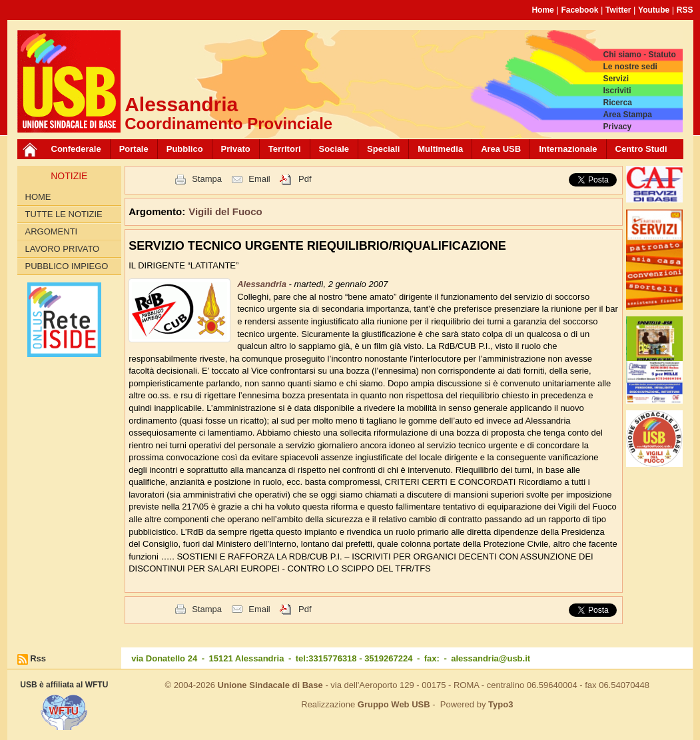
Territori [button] (285, 149)
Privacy (617, 127)
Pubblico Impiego (67, 266)
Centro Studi (641, 149)
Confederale (76, 149)
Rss (38, 658)
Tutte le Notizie (64, 214)
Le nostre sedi (630, 67)
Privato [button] (236, 149)
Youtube (654, 10)
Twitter (618, 10)
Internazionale (568, 149)
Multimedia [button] (440, 149)
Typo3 (501, 704)
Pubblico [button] (185, 149)
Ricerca (617, 103)
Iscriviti (617, 91)
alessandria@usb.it (491, 658)
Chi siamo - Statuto (639, 55)
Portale (134, 149)
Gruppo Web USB (394, 704)
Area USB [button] (501, 149)
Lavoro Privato (63, 249)
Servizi (616, 79)
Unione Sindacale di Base (270, 685)
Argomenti (52, 231)
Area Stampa (627, 115)
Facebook (579, 10)
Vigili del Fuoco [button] (225, 211)
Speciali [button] (383, 149)
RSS (685, 10)
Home (542, 10)
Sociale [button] (334, 149)
